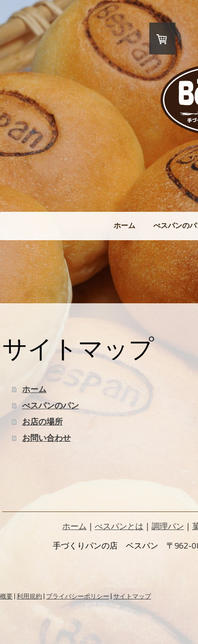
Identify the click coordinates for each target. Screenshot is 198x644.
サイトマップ (132, 596)
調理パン (168, 526)
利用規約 (29, 596)
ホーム (124, 225)
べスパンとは (119, 526)
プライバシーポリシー (78, 596)
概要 (6, 596)
